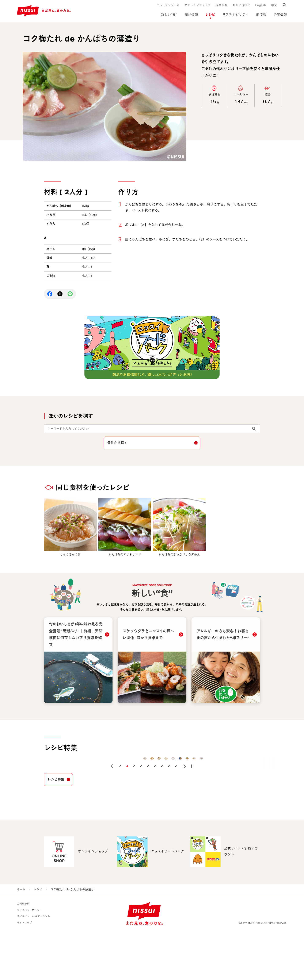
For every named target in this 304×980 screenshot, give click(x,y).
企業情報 (280, 15)
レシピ (210, 15)
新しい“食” (169, 15)
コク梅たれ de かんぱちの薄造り (72, 938)
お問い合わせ (241, 5)
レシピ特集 (56, 828)
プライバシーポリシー (29, 959)
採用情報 (221, 5)
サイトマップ (24, 971)
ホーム (21, 938)
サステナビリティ (235, 15)
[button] (112, 815)
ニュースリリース (168, 5)
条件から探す (117, 443)
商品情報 (191, 15)
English (261, 5)
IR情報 (261, 15)
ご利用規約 (23, 952)
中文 (274, 5)
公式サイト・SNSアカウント (33, 965)
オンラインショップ (197, 5)
